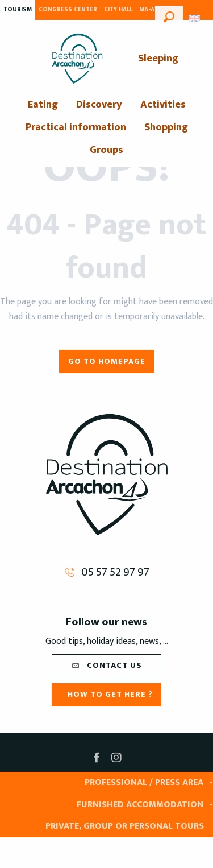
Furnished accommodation (140, 805)
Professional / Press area (144, 782)
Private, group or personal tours (125, 826)
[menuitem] (77, 59)
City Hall (118, 10)
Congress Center (68, 10)
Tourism (18, 10)
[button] (169, 15)
